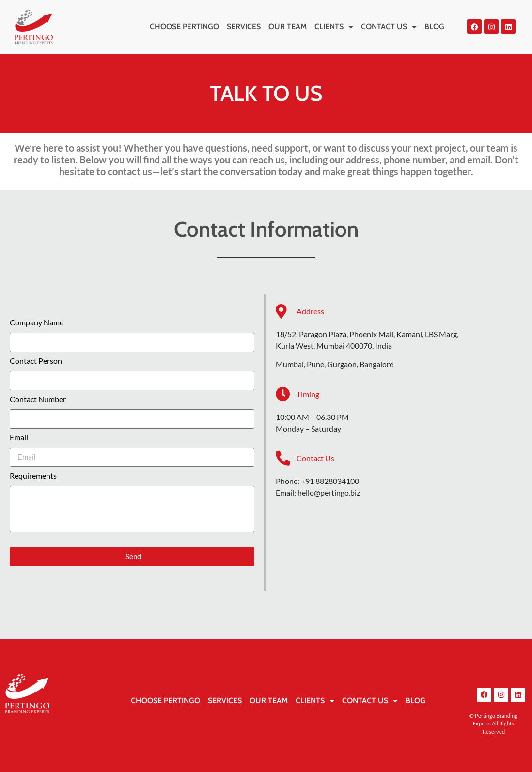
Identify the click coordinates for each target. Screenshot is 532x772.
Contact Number (38, 399)
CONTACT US (389, 27)
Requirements (33, 476)
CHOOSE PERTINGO (184, 26)
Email (19, 438)
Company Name (37, 323)
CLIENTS (334, 27)
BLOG (434, 26)
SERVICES (244, 26)
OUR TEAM (288, 26)
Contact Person (36, 361)
